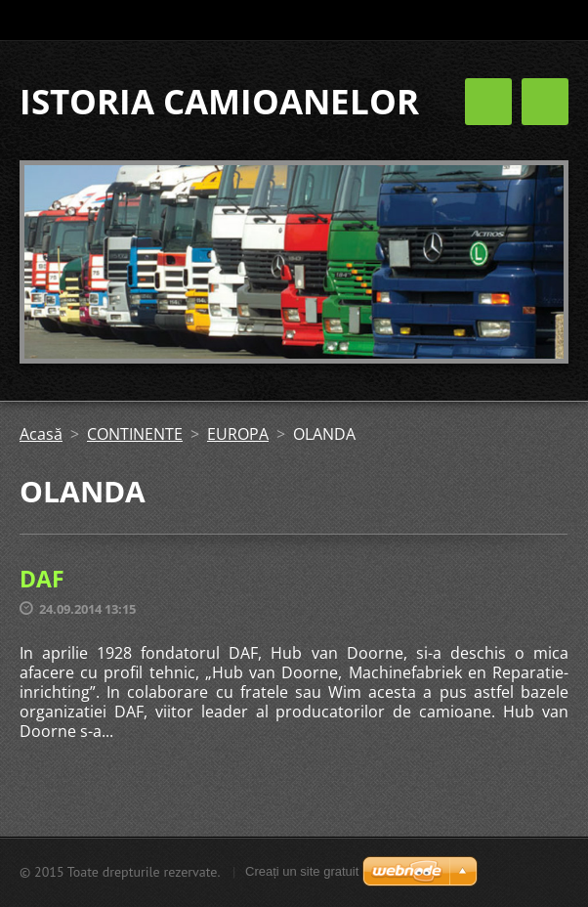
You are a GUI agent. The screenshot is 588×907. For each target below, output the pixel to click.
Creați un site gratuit (302, 871)
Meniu (545, 102)
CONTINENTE (135, 434)
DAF (42, 579)
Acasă (41, 434)
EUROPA (238, 434)
